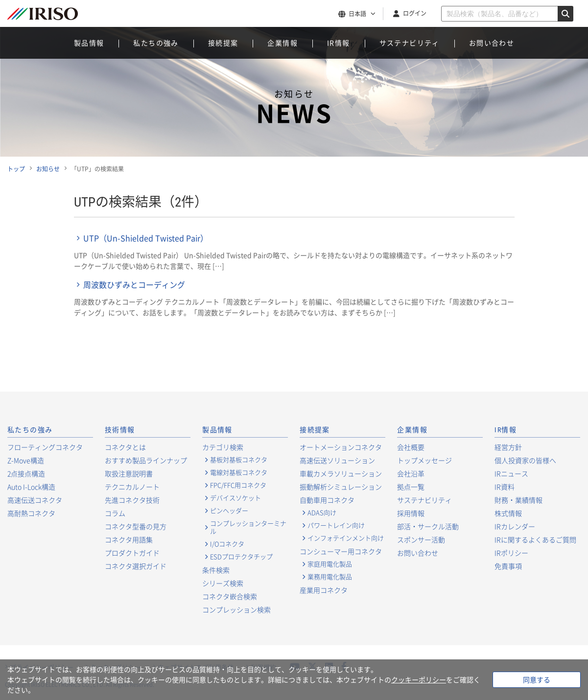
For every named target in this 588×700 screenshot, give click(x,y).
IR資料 (505, 487)
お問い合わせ (492, 43)
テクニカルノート (132, 487)
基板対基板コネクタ (239, 460)
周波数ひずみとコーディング (134, 284)
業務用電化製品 (330, 577)
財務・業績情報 (518, 500)
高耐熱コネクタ (31, 513)
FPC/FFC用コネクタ (238, 485)
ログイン (415, 13)
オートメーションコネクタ (341, 447)
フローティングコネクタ (45, 447)
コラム (115, 513)
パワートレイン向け (336, 525)
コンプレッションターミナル (248, 527)
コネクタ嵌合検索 (230, 596)
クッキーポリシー (419, 679)
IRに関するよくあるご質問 (535, 539)
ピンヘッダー (229, 511)
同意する (537, 679)
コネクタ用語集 (129, 539)
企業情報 (282, 43)
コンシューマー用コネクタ (341, 551)
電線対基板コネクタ (239, 472)
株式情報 (508, 513)
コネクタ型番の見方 (136, 526)
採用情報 (411, 513)
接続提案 (223, 43)
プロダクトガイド (132, 553)
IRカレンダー (515, 526)
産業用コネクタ (324, 590)
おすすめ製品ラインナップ (146, 460)
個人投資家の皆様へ (525, 460)
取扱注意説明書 (129, 473)
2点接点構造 (26, 473)
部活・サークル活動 (428, 526)
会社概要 (411, 447)
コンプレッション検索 (236, 609)
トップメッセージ (424, 460)
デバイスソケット (235, 498)
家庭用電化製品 (330, 564)
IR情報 (339, 43)
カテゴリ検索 (223, 447)
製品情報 (89, 43)
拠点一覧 (411, 487)
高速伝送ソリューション (337, 460)
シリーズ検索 (223, 583)
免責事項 (508, 566)
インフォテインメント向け (346, 538)
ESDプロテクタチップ (241, 557)
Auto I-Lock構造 (31, 487)
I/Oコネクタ (227, 544)
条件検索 (216, 570)
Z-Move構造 (26, 460)
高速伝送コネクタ (35, 500)
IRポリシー (511, 553)
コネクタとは (125, 447)
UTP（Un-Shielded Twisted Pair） (146, 238)
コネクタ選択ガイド (136, 566)
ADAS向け (322, 513)
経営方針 (508, 447)
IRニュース (511, 473)
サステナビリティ (410, 43)
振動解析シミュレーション (341, 487)
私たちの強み (156, 43)
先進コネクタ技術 (132, 500)
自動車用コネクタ (327, 500)
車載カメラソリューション (341, 473)
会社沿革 (411, 473)
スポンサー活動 (421, 539)
